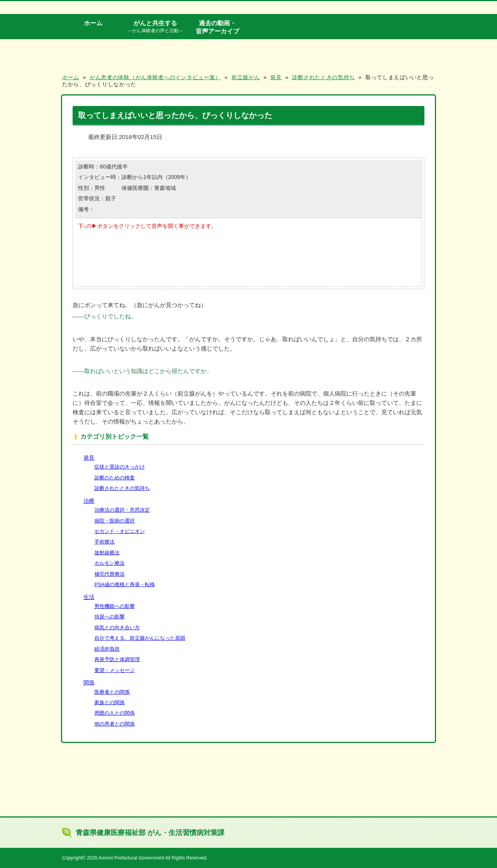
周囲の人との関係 (115, 713)
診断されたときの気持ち (122, 488)
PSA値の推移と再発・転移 (125, 584)
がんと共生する (155, 27)
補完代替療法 (109, 574)
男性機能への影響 (115, 606)
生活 (89, 597)
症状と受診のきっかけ (120, 467)
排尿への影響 (109, 617)
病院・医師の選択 (115, 521)
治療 (89, 501)
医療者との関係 (112, 692)
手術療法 (104, 542)
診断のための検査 (115, 478)
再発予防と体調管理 (117, 659)
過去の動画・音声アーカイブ (217, 27)
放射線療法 (107, 553)
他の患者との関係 (115, 724)
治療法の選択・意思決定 (122, 510)
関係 (89, 682)
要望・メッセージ (115, 670)
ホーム (93, 23)
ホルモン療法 (109, 563)
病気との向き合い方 (117, 628)
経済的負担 (107, 649)
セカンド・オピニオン (120, 531)
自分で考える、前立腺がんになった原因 (140, 638)
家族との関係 (109, 702)
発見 (89, 458)
